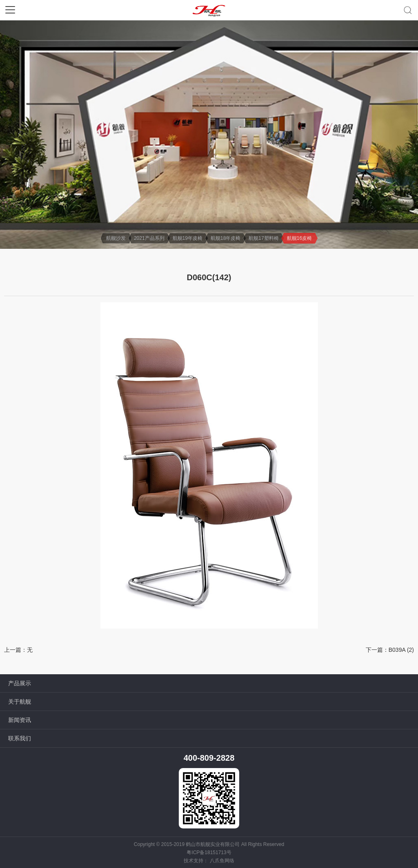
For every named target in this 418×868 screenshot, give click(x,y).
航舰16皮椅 (299, 238)
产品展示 (20, 683)
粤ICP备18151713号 (209, 852)
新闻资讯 (20, 720)
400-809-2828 (209, 758)
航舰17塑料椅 (263, 238)
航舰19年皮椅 (188, 238)
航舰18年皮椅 (226, 238)
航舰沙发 (116, 238)
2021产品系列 (149, 238)
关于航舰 (20, 702)
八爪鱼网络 (222, 861)
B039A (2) (401, 650)
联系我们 (20, 738)
